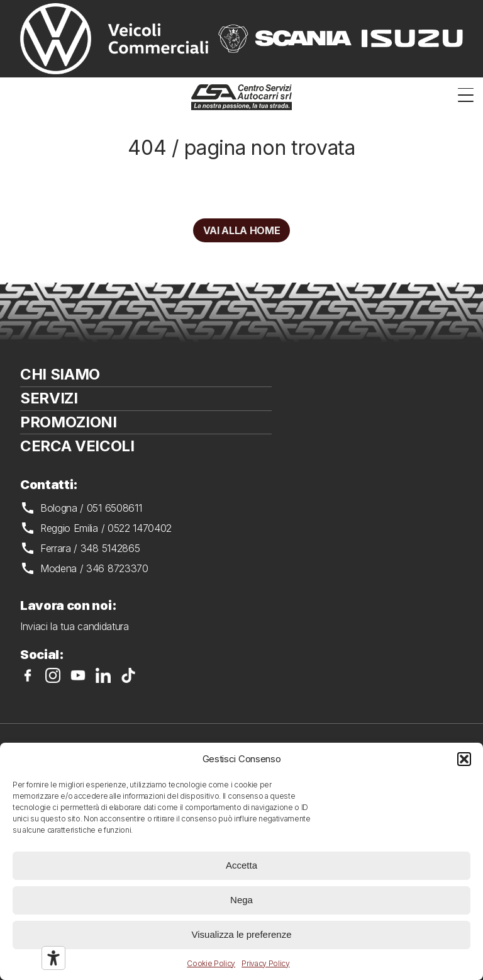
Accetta (241, 865)
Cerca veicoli (77, 446)
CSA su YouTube (78, 675)
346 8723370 (117, 568)
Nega (241, 900)
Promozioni (69, 422)
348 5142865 (110, 548)
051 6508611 (114, 508)
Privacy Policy (266, 963)
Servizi (49, 398)
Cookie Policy (211, 963)
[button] (464, 759)
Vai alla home (242, 230)
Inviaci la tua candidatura (75, 626)
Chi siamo (60, 374)
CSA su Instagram (53, 675)
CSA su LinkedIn (103, 675)
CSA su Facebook (28, 675)
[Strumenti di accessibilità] (53, 958)
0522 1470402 (140, 528)
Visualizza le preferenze (242, 934)
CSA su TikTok (128, 675)
